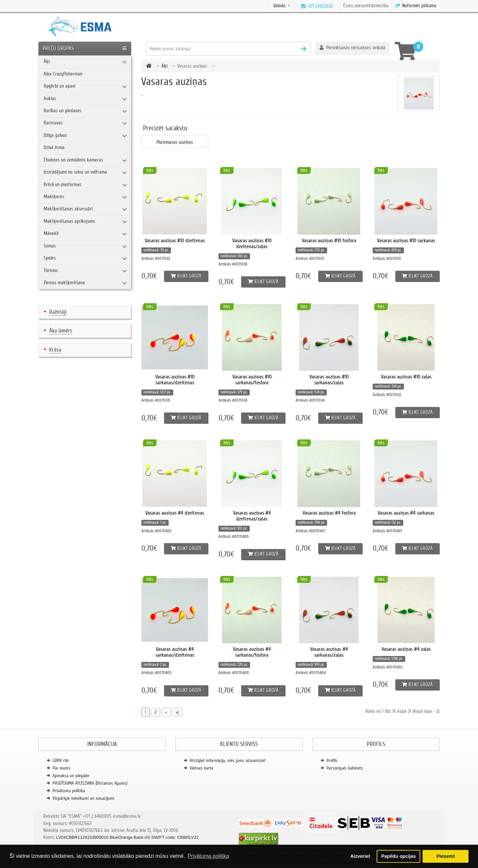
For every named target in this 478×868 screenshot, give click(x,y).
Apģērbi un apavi (59, 86)
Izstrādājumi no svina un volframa (75, 172)
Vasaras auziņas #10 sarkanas (406, 241)
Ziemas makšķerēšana (64, 283)
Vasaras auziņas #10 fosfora (329, 241)
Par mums (62, 768)
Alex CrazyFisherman (63, 74)
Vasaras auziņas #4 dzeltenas (175, 513)
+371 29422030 (319, 6)
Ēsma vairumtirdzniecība (366, 6)
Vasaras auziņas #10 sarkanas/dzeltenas (175, 380)
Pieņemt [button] (446, 856)
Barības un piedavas (62, 111)
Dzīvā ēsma (54, 147)
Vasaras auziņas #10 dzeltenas (175, 241)
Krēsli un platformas (62, 184)
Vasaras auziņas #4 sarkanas (406, 513)
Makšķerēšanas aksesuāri (68, 209)
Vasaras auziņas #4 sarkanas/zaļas (329, 652)
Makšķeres (54, 197)
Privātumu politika (69, 791)
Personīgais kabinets (345, 768)
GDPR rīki (61, 761)
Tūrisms (51, 270)
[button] (353, 48)
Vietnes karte (201, 768)
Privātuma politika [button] (208, 856)
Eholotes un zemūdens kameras (73, 160)
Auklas (50, 98)
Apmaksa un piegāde (71, 776)
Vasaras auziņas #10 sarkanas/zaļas (329, 380)
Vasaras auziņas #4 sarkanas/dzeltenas (175, 652)
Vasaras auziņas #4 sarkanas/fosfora (252, 652)
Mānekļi (51, 233)
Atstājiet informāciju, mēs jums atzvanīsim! (228, 761)
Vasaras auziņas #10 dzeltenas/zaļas (252, 243)
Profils (332, 761)
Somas (50, 246)
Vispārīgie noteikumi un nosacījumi (83, 798)
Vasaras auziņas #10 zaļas (406, 377)
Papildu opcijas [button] (399, 856)
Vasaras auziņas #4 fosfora (329, 513)
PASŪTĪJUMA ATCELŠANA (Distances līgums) (90, 783)
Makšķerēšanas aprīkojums (69, 221)
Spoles (50, 258)
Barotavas (53, 123)
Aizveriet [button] (360, 856)
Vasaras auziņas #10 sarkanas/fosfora (252, 380)
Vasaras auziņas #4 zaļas (406, 649)
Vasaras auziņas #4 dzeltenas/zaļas (252, 516)
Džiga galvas (55, 135)
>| (177, 712)
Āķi (47, 61)
